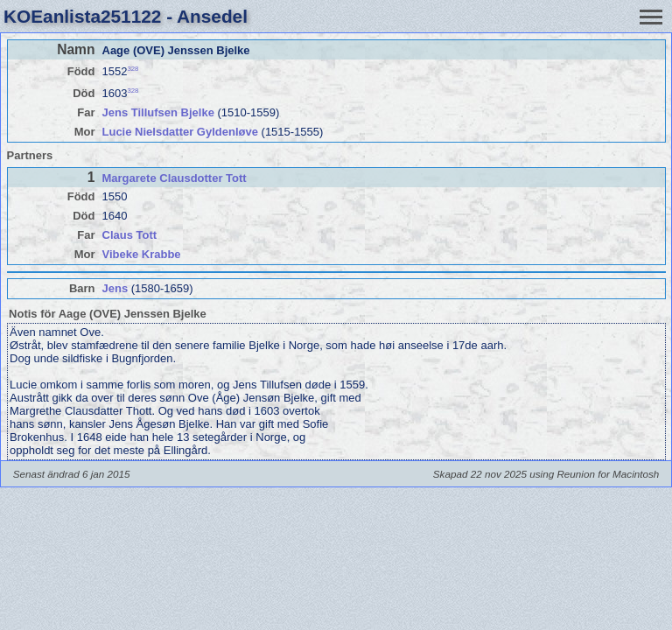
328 (133, 69)
